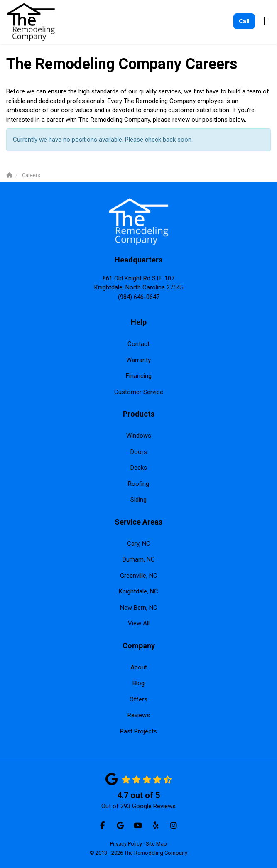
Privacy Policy (126, 844)
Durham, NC (139, 559)
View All (139, 623)
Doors (139, 452)
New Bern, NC (139, 608)
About (139, 667)
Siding (138, 500)
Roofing (138, 484)
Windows (139, 436)
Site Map (156, 844)
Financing (139, 376)
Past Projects (138, 731)
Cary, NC (139, 544)
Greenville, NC (139, 576)
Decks (139, 468)
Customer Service (139, 392)
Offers (138, 699)
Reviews (139, 715)
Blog (138, 683)
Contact (138, 344)
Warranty (138, 360)
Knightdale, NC (138, 591)
